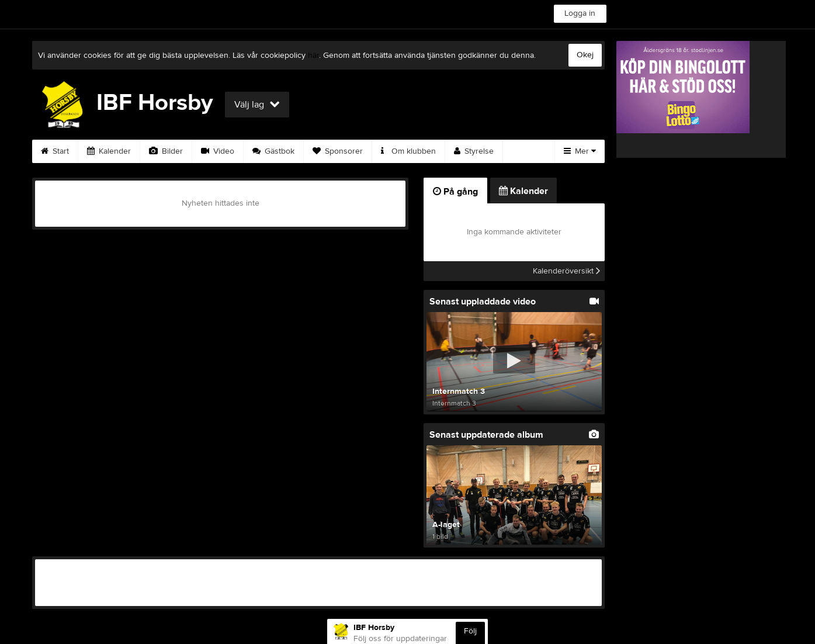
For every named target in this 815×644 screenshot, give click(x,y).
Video (218, 151)
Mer (580, 151)
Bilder (166, 151)
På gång (455, 192)
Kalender (109, 151)
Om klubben (408, 151)
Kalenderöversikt (566, 271)
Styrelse (474, 151)
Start (55, 151)
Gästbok (273, 151)
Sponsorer (338, 151)
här (313, 56)
